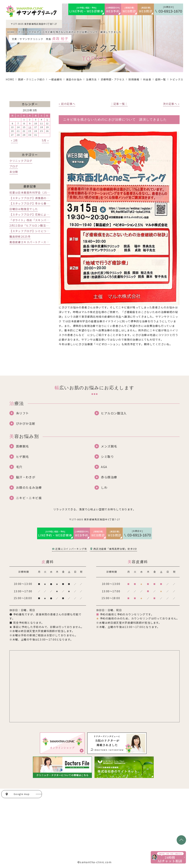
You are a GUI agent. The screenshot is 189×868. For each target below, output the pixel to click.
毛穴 (19, 467)
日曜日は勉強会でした (24, 209)
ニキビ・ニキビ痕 (29, 498)
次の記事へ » (171, 104)
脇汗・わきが (26, 477)
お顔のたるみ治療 (29, 487)
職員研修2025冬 (20, 237)
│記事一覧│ (119, 104)
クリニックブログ (21, 161)
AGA (104, 467)
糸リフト (23, 413)
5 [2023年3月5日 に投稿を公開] (47, 119)
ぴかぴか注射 (26, 423)
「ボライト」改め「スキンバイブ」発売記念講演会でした (46, 220)
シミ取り (107, 457)
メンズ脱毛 (109, 446)
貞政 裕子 (60, 38)
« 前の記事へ (67, 104)
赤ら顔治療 (109, 477)
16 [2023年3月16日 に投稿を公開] (30, 127)
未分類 (14, 172)
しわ (104, 487)
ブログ (14, 166)
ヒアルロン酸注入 (114, 413)
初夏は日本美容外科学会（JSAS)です (33, 192)
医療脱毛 (23, 446)
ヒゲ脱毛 (23, 457)
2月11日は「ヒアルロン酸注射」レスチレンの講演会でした (48, 225)
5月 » (45, 140)
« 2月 (14, 140)
